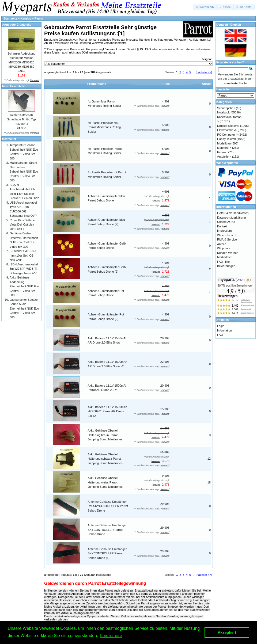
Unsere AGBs (226, 222)
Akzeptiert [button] (227, 632)
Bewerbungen (226, 266)
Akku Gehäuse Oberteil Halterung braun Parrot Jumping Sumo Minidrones (105, 435)
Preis (166, 84)
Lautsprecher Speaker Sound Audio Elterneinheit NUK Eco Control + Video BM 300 (24, 308)
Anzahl (207, 84)
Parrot (39, 18)
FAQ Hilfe (223, 262)
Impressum (224, 231)
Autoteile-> (224, 157)
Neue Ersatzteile (14, 86)
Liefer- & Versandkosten (233, 213)
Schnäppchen (226, 108)
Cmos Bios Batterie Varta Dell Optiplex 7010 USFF (22, 225)
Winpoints (224, 248)
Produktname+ (98, 84)
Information (224, 330)
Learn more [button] (111, 636)
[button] (205, 7)
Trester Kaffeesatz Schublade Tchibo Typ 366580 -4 (21, 119)
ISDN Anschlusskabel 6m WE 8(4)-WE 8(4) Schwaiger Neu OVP (24, 269)
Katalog (26, 18)
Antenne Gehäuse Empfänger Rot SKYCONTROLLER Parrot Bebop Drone (108, 506)
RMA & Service (227, 239)
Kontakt (222, 226)
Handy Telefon (226, 139)
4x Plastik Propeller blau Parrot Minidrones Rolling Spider (104, 127)
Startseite (10, 18)
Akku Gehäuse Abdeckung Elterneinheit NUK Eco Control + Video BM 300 (24, 286)
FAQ (220, 335)
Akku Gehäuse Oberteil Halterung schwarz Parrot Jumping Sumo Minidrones (105, 459)
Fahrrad (222, 152)
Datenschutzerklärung (231, 218)
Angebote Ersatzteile (17, 25)
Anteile (222, 244)
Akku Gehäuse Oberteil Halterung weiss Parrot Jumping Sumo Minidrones (105, 482)
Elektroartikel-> (227, 130)
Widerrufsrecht (227, 235)
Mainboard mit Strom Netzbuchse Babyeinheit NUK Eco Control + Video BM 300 (24, 172)
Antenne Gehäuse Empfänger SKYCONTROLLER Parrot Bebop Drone (107, 530)
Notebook (223, 112)
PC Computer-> (227, 135)
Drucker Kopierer (228, 126)
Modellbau (224, 143)
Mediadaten (225, 257)
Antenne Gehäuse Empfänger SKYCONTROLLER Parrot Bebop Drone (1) (107, 553)
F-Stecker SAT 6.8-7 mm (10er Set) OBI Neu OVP (23, 255)
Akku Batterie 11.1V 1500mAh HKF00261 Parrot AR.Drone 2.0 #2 (107, 411)
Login (221, 326)
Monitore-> (224, 148)
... (193, 72)
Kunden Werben (228, 253)
